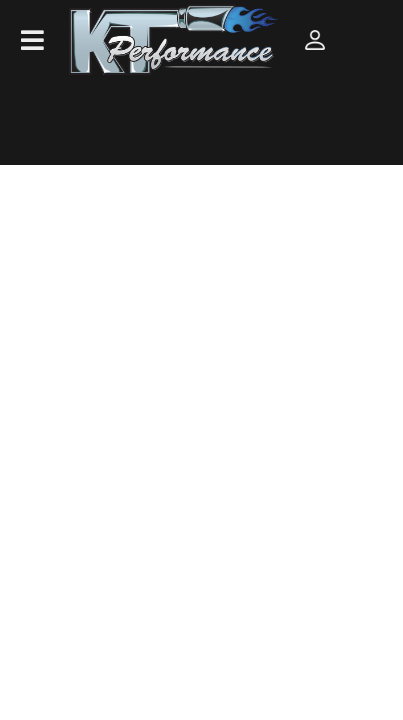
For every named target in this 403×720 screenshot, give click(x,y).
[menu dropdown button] (32, 40)
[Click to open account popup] (314, 40)
